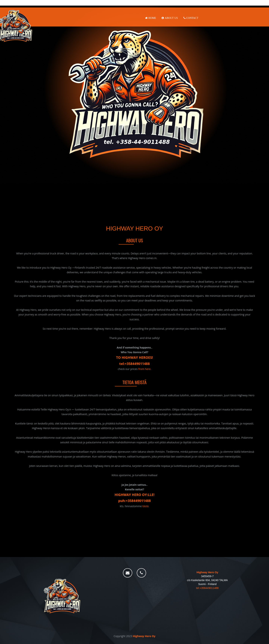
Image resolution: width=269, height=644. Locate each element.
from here (144, 369)
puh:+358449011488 (134, 501)
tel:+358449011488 (135, 364)
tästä (146, 506)
